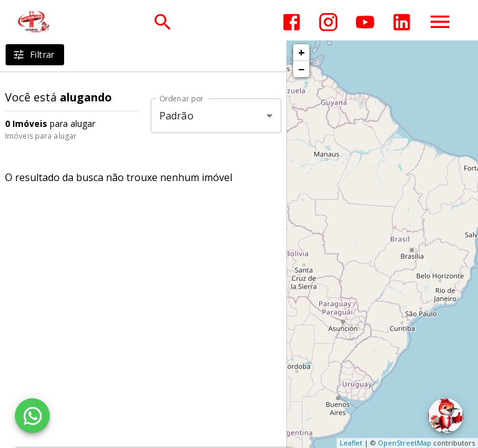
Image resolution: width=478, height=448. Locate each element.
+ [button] (302, 52)
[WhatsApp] (32, 416)
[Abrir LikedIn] (402, 22)
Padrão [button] (176, 116)
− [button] (301, 69)
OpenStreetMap (405, 443)
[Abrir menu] (440, 22)
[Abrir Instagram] (328, 22)
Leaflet (351, 443)
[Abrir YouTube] (365, 22)
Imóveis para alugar (41, 136)
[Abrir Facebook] (292, 22)
